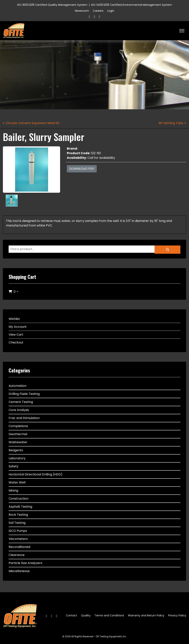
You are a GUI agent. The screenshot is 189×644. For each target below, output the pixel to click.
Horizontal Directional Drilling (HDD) (36, 474)
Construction (18, 499)
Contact (72, 615)
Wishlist (14, 319)
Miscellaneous (19, 571)
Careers (98, 11)
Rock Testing (18, 515)
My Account (18, 327)
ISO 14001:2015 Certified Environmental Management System (132, 5)
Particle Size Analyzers (25, 563)
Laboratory (17, 458)
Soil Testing (17, 523)
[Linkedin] (100, 17)
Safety (13, 466)
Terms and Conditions (109, 615)
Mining (13, 490)
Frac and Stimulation (24, 418)
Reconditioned (19, 547)
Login (111, 11)
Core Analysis (19, 410)
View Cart (16, 335)
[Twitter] (94, 17)
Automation (18, 386)
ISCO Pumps (18, 531)
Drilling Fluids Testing (24, 394)
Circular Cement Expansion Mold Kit (33, 123)
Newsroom (82, 11)
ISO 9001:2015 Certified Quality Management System (52, 5)
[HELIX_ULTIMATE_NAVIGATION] (182, 31)
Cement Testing (21, 402)
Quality (86, 615)
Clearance (17, 555)
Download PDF (82, 169)
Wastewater (18, 442)
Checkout (16, 342)
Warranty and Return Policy (146, 615)
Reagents (16, 450)
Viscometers (18, 539)
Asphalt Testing (20, 507)
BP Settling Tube (171, 123)
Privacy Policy (177, 615)
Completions (18, 426)
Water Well (17, 482)
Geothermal (18, 434)
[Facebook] (90, 17)
